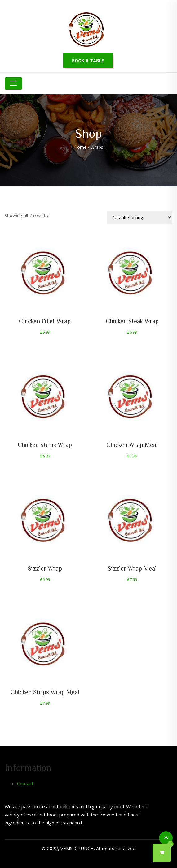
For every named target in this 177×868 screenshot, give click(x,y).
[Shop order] (139, 217)
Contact (25, 783)
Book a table (88, 60)
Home (80, 147)
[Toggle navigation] (13, 83)
